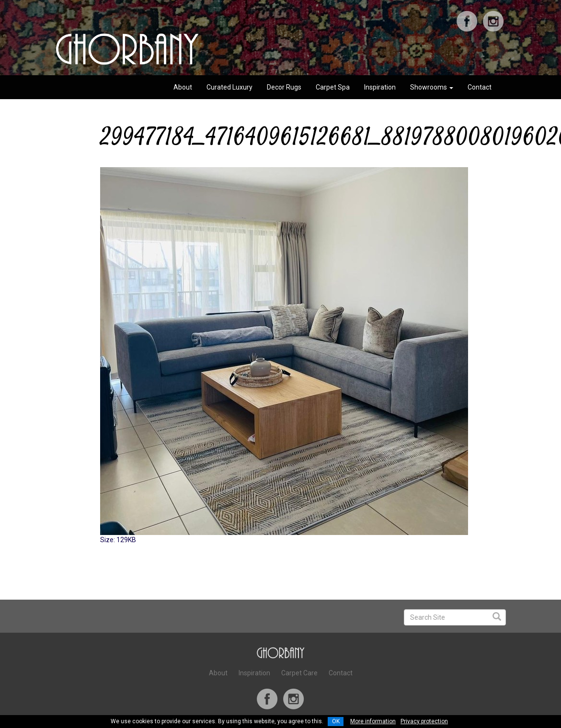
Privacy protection (424, 721)
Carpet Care (299, 673)
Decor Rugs (284, 87)
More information (373, 721)
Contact (480, 87)
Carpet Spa (333, 87)
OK (336, 721)
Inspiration (380, 87)
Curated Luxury (229, 87)
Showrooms (432, 87)
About (183, 87)
